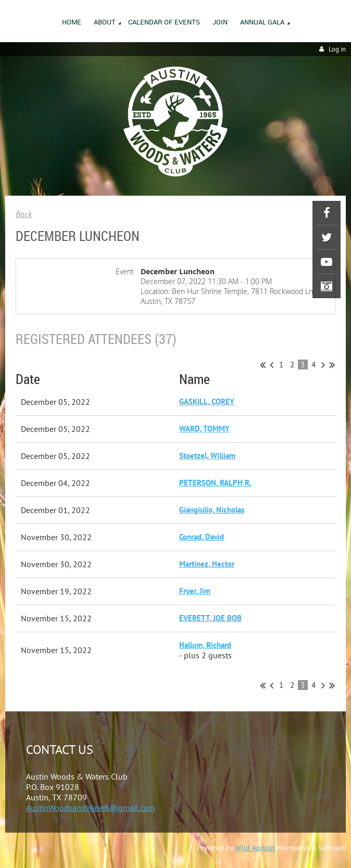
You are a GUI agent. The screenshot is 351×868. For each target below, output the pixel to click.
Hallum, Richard (205, 645)
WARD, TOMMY (204, 429)
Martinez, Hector (207, 564)
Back (24, 214)
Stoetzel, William (207, 456)
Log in (337, 49)
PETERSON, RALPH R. (215, 483)
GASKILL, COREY (207, 401)
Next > (323, 365)
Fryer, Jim (195, 591)
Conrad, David (202, 537)
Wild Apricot (255, 848)
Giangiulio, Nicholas (212, 510)
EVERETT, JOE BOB (210, 618)
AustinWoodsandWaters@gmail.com (91, 808)
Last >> (332, 365)
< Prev (272, 365)
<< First (263, 365)
